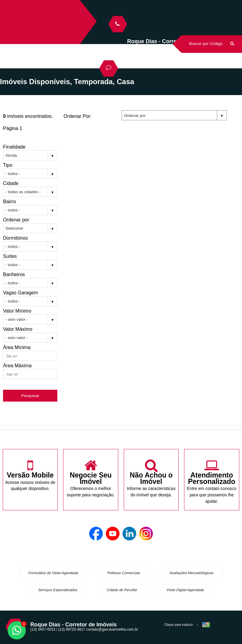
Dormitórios (15, 238)
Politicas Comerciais (124, 573)
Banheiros (14, 274)
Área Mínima (17, 347)
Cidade (11, 183)
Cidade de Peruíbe (122, 590)
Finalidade (14, 147)
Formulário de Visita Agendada (53, 573)
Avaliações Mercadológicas (192, 573)
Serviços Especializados (58, 590)
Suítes (10, 256)
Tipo (8, 165)
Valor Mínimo (17, 311)
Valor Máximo (18, 329)
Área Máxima (17, 366)
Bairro (10, 202)
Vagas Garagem (20, 293)
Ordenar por (16, 220)
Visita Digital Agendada (185, 590)
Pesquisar (30, 396)
